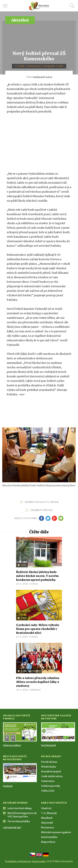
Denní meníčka (49, 837)
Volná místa (48, 781)
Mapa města (48, 842)
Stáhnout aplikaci (12, 745)
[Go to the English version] (39, 855)
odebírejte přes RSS (42, 510)
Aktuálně (20, 20)
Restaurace (48, 827)
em (61, 518)
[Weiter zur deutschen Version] (46, 855)
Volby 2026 (48, 791)
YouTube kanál (48, 745)
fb (41, 518)
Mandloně (47, 818)
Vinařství (46, 808)
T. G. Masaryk (49, 813)
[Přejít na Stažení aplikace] (20, 732)
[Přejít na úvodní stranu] (39, 6)
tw (48, 518)
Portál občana (49, 762)
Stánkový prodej (50, 786)
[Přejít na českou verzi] (32, 855)
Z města (48, 77)
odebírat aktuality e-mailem (42, 502)
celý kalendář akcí (12, 827)
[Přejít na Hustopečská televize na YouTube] (58, 732)
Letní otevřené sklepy (20, 808)
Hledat (72, 6)
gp (54, 518)
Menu (5, 6)
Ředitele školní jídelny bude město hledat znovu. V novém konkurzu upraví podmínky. (37, 576)
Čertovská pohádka (19, 821)
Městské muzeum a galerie (56, 832)
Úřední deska (49, 767)
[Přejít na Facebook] (20, 773)
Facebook (8, 786)
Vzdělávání (38, 77)
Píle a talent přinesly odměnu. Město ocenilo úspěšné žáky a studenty (38, 682)
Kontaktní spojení (51, 771)
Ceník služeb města (52, 776)
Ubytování (47, 823)
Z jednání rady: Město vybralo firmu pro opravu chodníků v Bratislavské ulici (38, 629)
